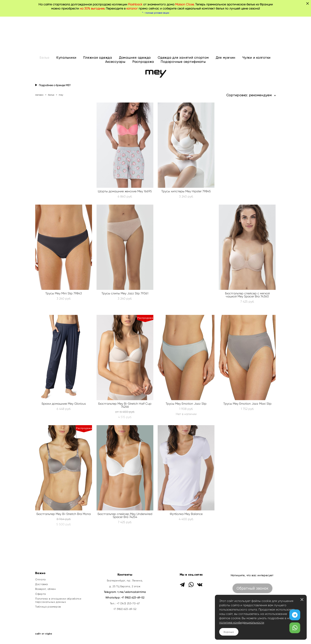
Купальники (66, 58)
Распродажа (143, 62)
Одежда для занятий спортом (183, 58)
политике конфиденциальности (242, 623)
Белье (44, 58)
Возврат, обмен (45, 589)
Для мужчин (226, 58)
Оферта (41, 594)
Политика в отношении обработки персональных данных (58, 600)
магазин (39, 95)
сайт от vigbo (44, 634)
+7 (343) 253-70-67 (128, 603)
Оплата (40, 579)
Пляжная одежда (98, 58)
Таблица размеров (48, 607)
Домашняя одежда (135, 58)
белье (51, 95)
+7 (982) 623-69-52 (133, 597)
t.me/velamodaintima (132, 592)
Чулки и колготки (256, 58)
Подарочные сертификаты (183, 62)
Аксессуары (115, 62)
